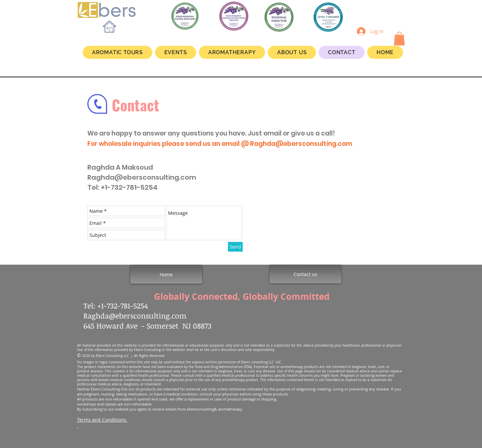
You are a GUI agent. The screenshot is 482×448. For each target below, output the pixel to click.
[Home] (166, 274)
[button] (399, 39)
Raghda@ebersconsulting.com (301, 144)
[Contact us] (305, 274)
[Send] (235, 247)
